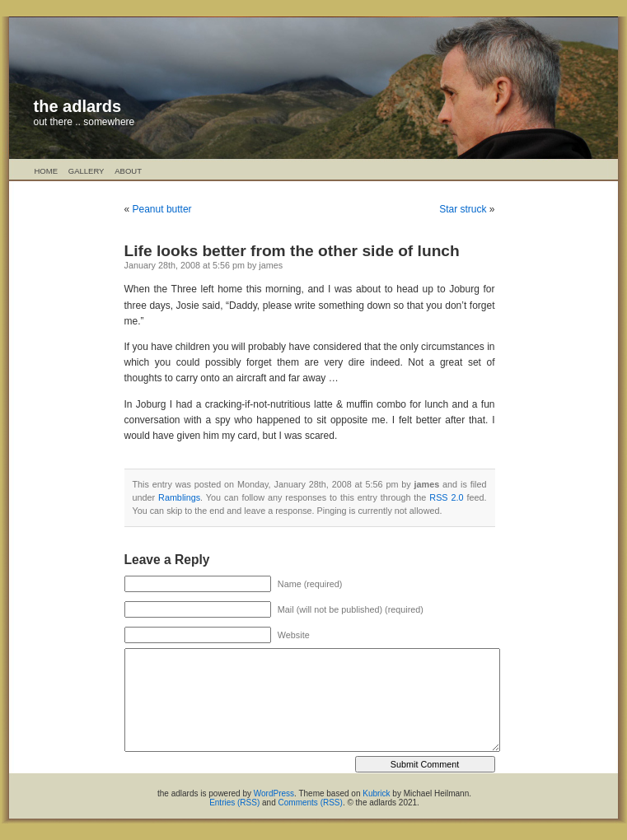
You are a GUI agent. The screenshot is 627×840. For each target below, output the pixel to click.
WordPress (274, 793)
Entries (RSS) (234, 803)
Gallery (87, 171)
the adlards (78, 106)
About (128, 171)
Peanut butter (162, 209)
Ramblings (179, 497)
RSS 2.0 (446, 497)
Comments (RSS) (311, 803)
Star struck (463, 209)
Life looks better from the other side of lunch (292, 251)
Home (47, 171)
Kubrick (376, 793)
